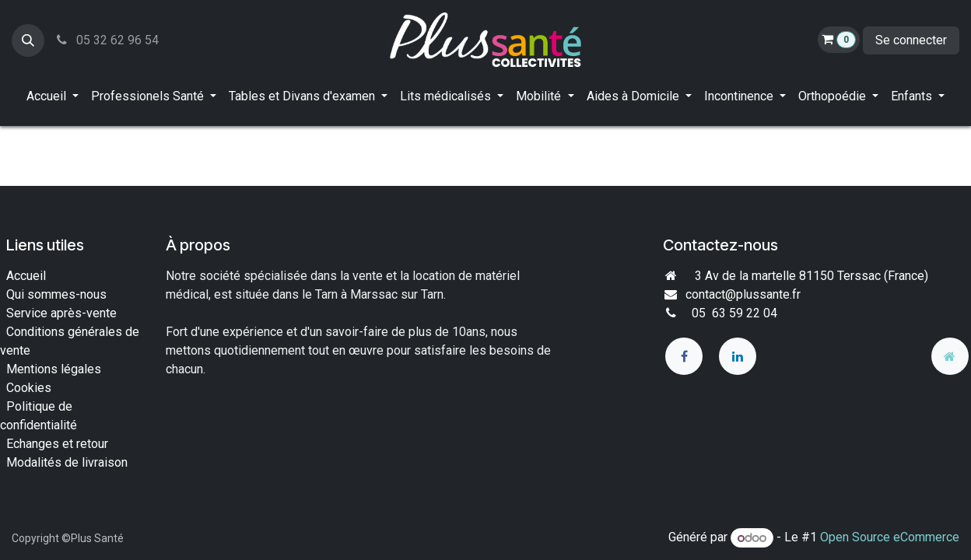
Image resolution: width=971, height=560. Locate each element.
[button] (28, 40)
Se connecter (911, 40)
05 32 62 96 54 (106, 40)
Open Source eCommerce (890, 538)
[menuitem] (53, 96)
